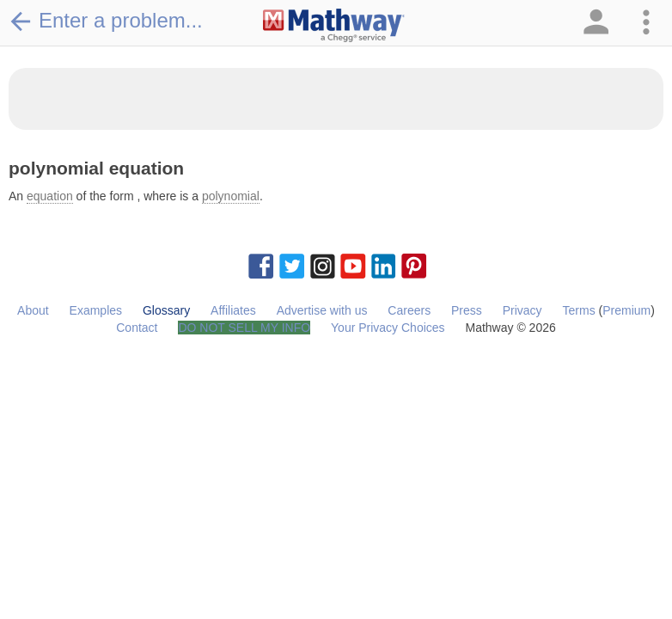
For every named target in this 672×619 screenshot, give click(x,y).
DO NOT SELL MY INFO (244, 328)
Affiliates (233, 310)
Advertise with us (322, 310)
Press (467, 310)
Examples (96, 310)
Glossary (166, 310)
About (33, 310)
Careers (409, 310)
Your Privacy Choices (388, 328)
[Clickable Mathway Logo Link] (334, 26)
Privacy (522, 310)
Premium (626, 310)
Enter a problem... (106, 21)
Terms (579, 310)
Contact (137, 328)
